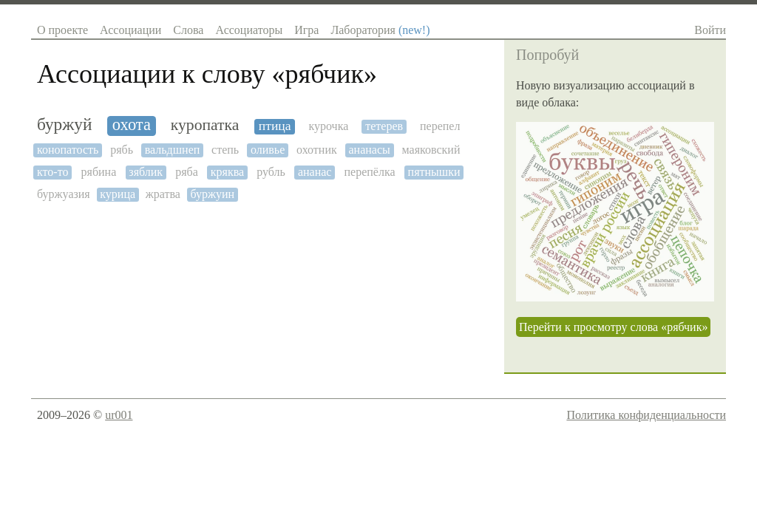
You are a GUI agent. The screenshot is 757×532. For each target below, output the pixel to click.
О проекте (62, 30)
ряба (187, 172)
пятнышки (434, 172)
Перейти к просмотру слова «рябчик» (613, 327)
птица (275, 126)
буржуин (212, 194)
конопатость (68, 150)
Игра (306, 30)
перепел (440, 126)
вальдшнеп (173, 150)
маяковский (431, 150)
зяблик (146, 172)
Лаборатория (380, 30)
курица (118, 194)
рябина (99, 172)
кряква (227, 172)
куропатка (205, 125)
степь (225, 150)
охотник (317, 150)
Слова (188, 30)
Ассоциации (130, 30)
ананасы (370, 150)
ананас (315, 172)
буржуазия (64, 194)
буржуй (64, 125)
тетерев (384, 126)
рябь (122, 150)
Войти (710, 30)
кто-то (52, 172)
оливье (268, 150)
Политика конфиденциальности (646, 415)
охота (132, 125)
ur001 (119, 415)
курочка (328, 126)
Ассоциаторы (249, 30)
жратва (163, 194)
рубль (271, 172)
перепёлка (369, 172)
